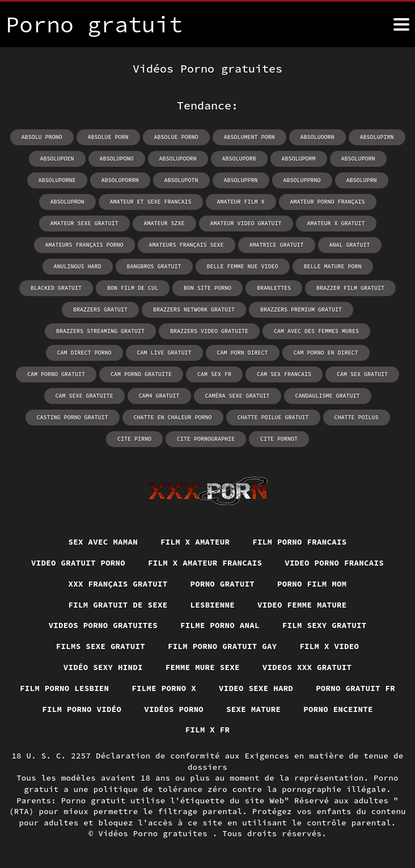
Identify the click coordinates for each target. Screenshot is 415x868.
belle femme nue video (243, 266)
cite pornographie (206, 439)
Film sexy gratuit (325, 625)
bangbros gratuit (154, 266)
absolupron (67, 202)
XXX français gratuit (118, 584)
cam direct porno (84, 353)
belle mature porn (333, 266)
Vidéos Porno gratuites (156, 833)
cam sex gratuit (362, 374)
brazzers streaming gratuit (100, 331)
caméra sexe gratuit (238, 396)
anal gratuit (350, 245)
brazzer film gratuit (350, 288)
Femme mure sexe (203, 667)
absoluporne (57, 180)
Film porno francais (299, 542)
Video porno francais (334, 563)
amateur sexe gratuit (84, 223)
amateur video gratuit (246, 223)
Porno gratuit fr (355, 688)
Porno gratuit (222, 584)
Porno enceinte (338, 709)
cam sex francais (284, 374)
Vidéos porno (174, 709)
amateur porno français (328, 202)
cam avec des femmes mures (316, 331)
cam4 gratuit (159, 396)
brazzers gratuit (100, 309)
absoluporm (299, 159)
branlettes (274, 288)
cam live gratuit (164, 353)
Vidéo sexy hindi (103, 667)
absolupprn (241, 180)
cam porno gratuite (141, 374)
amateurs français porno (84, 245)
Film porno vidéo (82, 709)
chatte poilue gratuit (273, 417)
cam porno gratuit (56, 374)
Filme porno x (164, 688)
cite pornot (279, 439)
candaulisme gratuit (328, 396)
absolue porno (176, 137)
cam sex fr (214, 374)
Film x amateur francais (205, 563)
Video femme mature (302, 605)
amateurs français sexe (187, 245)
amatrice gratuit (277, 245)
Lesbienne (212, 605)
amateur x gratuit (336, 223)
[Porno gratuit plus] (401, 24)
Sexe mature (253, 709)
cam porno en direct (326, 353)
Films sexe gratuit (101, 646)
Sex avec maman (103, 542)
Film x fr (208, 730)
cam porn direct (243, 353)
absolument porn (249, 137)
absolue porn (108, 137)
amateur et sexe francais (151, 202)
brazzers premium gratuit (301, 309)
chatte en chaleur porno (173, 417)
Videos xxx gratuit (307, 667)
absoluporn (358, 159)
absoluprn (362, 180)
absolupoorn (178, 159)
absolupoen (57, 159)
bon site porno (207, 288)
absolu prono (42, 137)
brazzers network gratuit (194, 309)
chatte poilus (357, 417)
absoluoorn (317, 137)
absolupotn (181, 180)
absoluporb (239, 159)
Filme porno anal (220, 625)
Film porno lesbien (65, 688)
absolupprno (302, 180)
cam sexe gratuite (84, 396)
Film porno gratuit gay (223, 646)
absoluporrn (120, 180)
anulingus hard (78, 266)
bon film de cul (133, 288)
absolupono (117, 159)
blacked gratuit (56, 288)
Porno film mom (312, 584)
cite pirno (134, 439)
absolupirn (377, 137)
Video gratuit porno (78, 563)
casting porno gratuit (73, 417)
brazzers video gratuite (209, 331)
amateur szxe (164, 223)
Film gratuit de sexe (118, 605)
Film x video (330, 646)
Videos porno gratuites (103, 625)
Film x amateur (195, 542)
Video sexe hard (256, 688)
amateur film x (241, 202)
